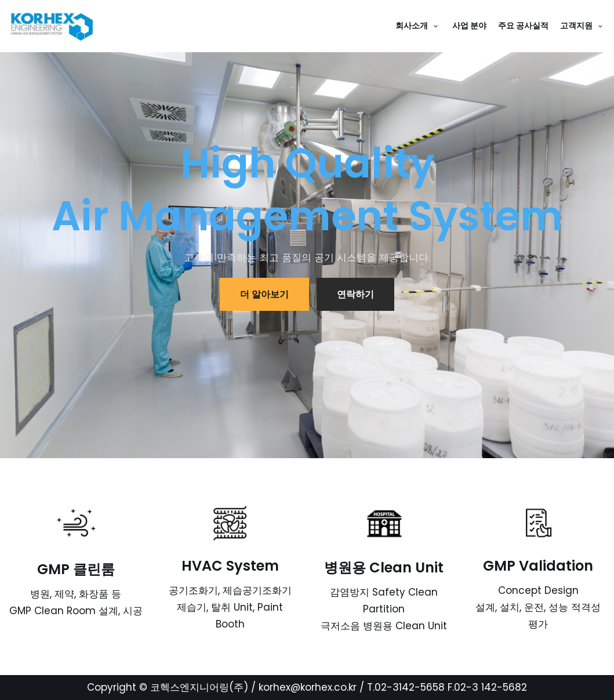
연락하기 (355, 294)
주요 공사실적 (523, 26)
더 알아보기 (264, 294)
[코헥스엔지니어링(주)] (55, 26)
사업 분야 (469, 26)
